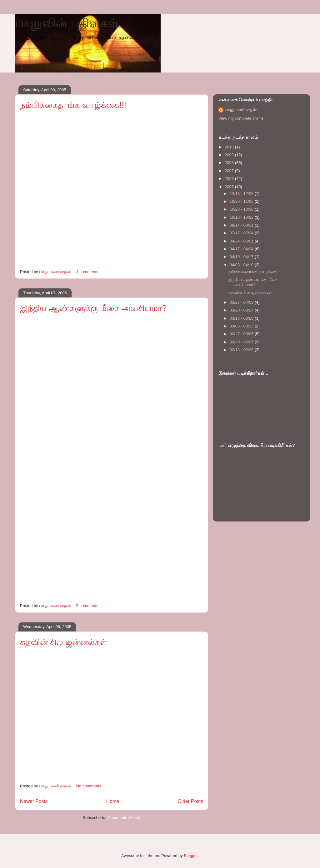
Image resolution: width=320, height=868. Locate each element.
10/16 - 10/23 (242, 217)
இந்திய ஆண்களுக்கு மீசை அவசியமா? (93, 308)
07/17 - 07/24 (242, 233)
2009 (230, 155)
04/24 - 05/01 (242, 241)
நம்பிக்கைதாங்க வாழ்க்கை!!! (73, 105)
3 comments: (88, 272)
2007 (230, 171)
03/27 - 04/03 (242, 302)
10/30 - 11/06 (242, 201)
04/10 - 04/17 (242, 257)
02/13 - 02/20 (242, 350)
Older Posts (190, 801)
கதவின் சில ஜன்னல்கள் (64, 642)
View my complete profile (241, 118)
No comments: (90, 786)
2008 (230, 163)
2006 (230, 179)
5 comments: (88, 606)
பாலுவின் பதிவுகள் (67, 23)
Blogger (191, 856)
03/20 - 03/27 (242, 310)
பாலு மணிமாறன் (241, 110)
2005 (230, 187)
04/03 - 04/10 (242, 265)
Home (113, 801)
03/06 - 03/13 (242, 326)
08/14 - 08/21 (242, 225)
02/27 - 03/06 (242, 334)
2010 (230, 147)
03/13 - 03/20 (242, 318)
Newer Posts (34, 801)
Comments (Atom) (124, 818)
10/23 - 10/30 (242, 209)
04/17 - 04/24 (242, 249)
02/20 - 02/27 (242, 342)
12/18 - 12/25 (242, 194)
